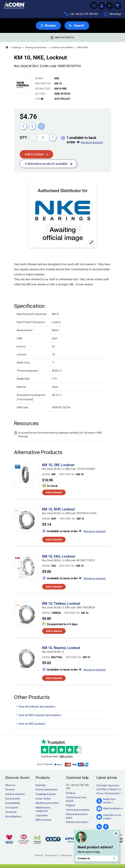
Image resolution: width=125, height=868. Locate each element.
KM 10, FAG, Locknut (59, 556)
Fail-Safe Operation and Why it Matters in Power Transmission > (109, 789)
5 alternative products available (46, 164)
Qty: (24, 138)
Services (10, 790)
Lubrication (42, 815)
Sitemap (39, 855)
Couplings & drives (46, 794)
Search (79, 25)
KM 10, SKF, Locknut (58, 465)
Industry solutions (15, 794)
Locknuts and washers (62, 47)
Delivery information (77, 822)
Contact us (97, 858)
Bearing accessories (36, 47)
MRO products (44, 820)
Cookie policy (66, 855)
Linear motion (43, 799)
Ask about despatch (92, 142)
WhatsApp (112, 14)
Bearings (17, 47)
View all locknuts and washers (37, 707)
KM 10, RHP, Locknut (58, 509)
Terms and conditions (78, 810)
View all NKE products (32, 724)
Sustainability (13, 803)
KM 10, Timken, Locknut (61, 603)
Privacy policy (51, 855)
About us (10, 785)
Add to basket (34, 154)
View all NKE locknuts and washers (40, 715)
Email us (71, 793)
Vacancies (11, 812)
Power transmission (47, 790)
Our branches (13, 799)
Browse (50, 25)
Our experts (12, 808)
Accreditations (13, 816)
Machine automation (47, 803)
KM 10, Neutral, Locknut (61, 648)
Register (71, 805)
